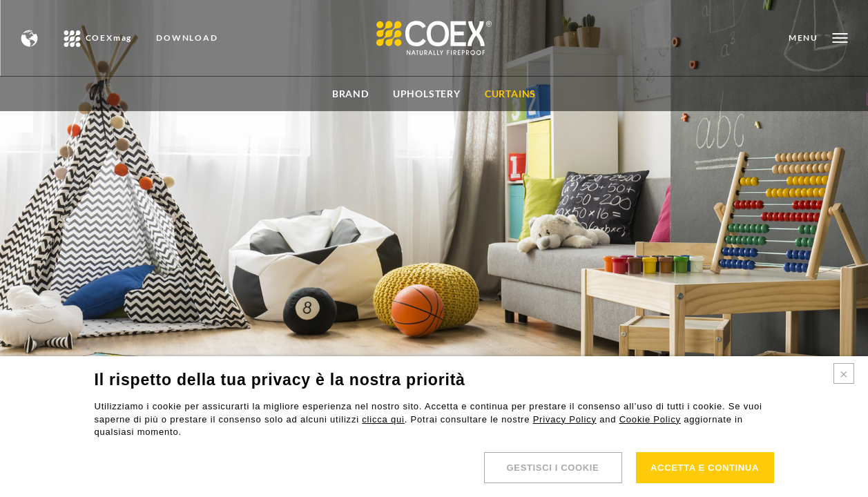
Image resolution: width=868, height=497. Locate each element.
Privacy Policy (565, 419)
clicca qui (383, 419)
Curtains (510, 94)
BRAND (350, 94)
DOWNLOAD (187, 38)
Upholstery (427, 94)
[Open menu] (818, 38)
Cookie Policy (650, 419)
